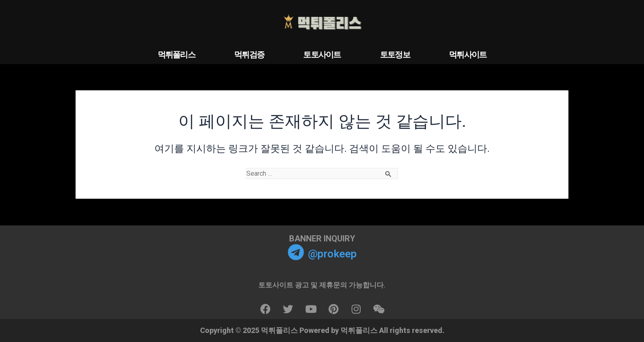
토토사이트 (322, 55)
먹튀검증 (249, 55)
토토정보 (395, 55)
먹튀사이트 (468, 55)
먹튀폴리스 (177, 55)
